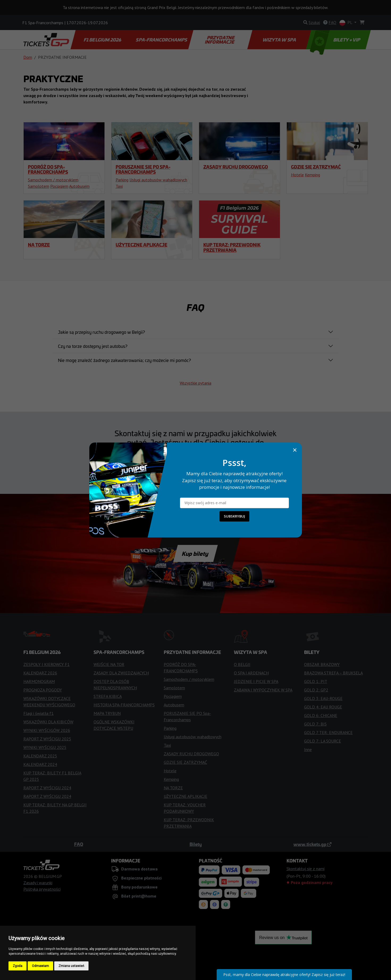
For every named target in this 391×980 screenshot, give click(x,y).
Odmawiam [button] (40, 966)
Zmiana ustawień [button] (71, 966)
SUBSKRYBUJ (234, 516)
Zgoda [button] (18, 966)
